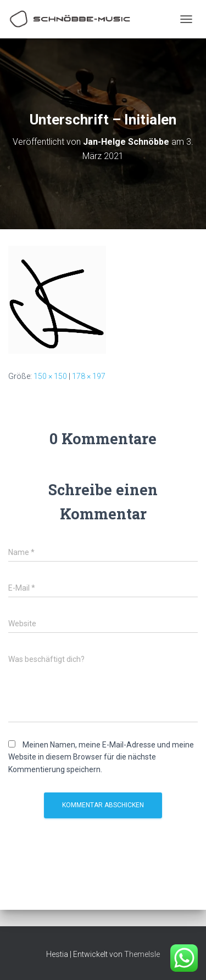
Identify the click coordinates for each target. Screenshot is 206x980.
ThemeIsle (142, 954)
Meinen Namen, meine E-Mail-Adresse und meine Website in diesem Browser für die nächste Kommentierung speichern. (101, 757)
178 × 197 (89, 376)
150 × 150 (50, 376)
